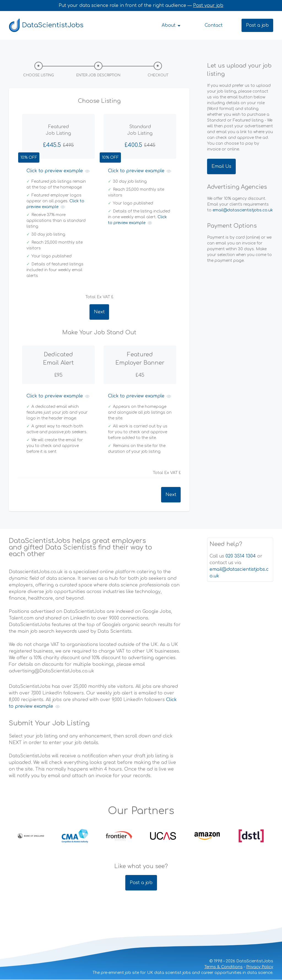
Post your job (208, 6)
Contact (214, 25)
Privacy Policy (260, 967)
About (171, 25)
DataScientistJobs (46, 25)
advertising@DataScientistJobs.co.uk (51, 671)
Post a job (257, 25)
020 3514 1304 (241, 556)
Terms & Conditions (223, 967)
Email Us (221, 166)
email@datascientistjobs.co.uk (243, 210)
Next (99, 312)
